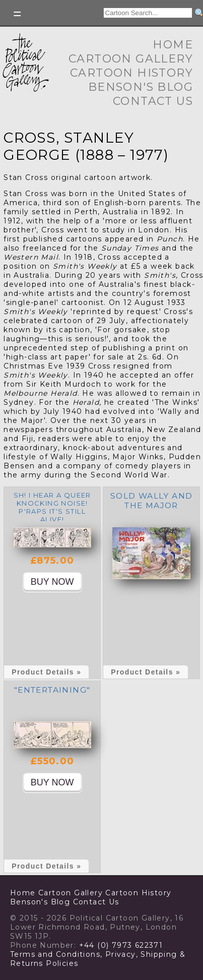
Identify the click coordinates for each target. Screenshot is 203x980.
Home (173, 45)
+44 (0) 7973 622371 (121, 945)
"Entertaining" (52, 690)
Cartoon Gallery (131, 59)
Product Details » (46, 672)
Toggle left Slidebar (18, 14)
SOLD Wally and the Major (152, 501)
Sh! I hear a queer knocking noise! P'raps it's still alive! (52, 507)
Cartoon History (131, 73)
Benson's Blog (141, 87)
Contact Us (153, 101)
